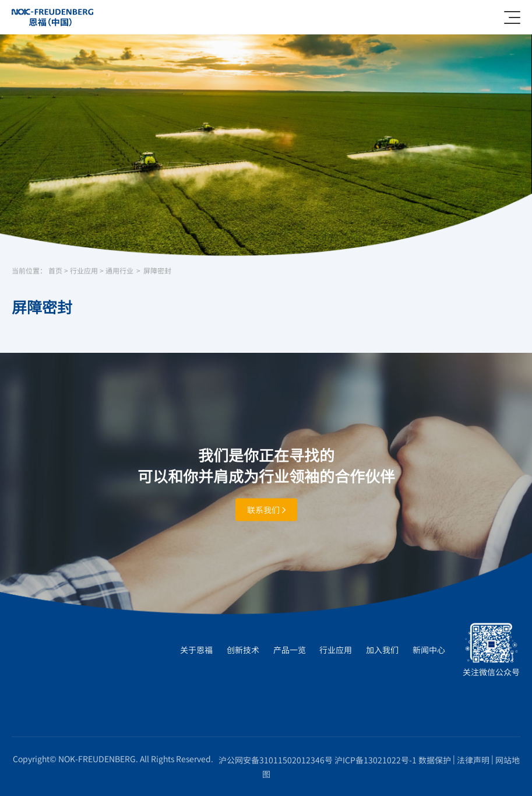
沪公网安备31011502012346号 (276, 760)
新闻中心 (429, 650)
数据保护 (435, 760)
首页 (55, 271)
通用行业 (119, 271)
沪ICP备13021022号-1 (376, 760)
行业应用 (84, 271)
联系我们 (266, 509)
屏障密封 (157, 271)
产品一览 (290, 650)
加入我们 (382, 650)
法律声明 (473, 760)
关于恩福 (196, 650)
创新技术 (243, 650)
